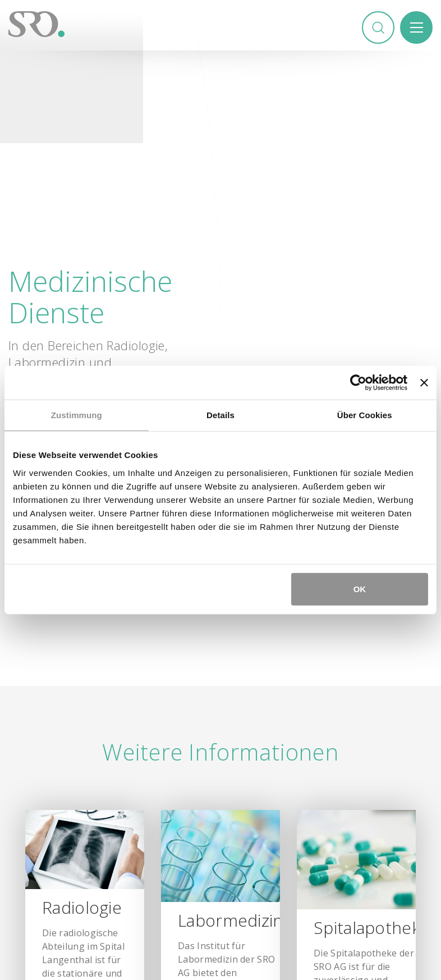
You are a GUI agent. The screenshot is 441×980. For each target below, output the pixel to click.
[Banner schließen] (424, 383)
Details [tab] (220, 415)
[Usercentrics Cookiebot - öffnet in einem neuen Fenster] (358, 383)
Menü (416, 28)
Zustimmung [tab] (77, 415)
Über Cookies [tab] (365, 415)
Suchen (378, 28)
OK (360, 589)
